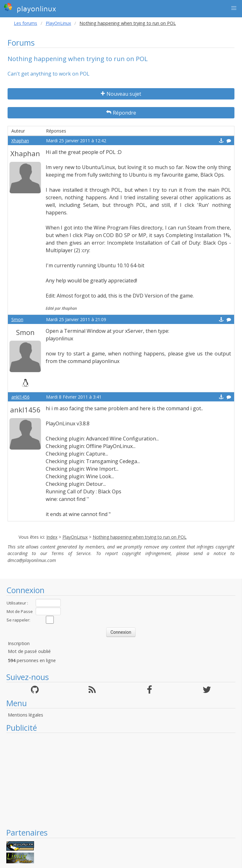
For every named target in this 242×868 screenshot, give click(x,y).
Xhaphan (20, 141)
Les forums (26, 23)
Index (52, 537)
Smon (17, 319)
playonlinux (30, 8)
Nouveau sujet (121, 94)
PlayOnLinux (58, 23)
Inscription (19, 643)
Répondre (121, 113)
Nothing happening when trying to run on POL (140, 537)
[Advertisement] (121, 780)
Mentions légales (26, 715)
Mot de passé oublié (29, 651)
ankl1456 (20, 397)
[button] (234, 8)
